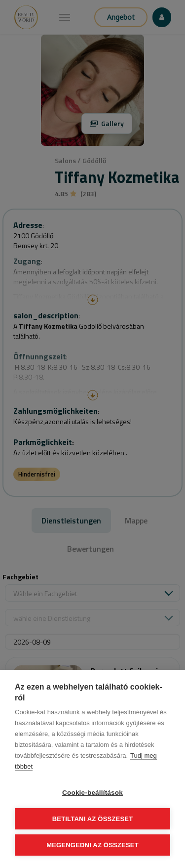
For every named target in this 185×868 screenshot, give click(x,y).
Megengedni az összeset (92, 845)
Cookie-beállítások (92, 793)
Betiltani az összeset (93, 819)
